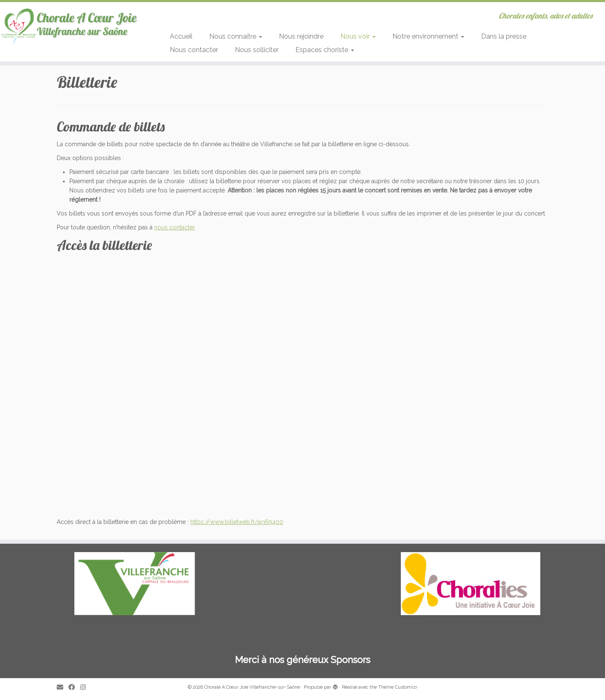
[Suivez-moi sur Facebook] (74, 688)
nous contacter (174, 227)
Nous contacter (194, 50)
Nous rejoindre (301, 36)
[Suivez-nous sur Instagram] (86, 688)
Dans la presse (504, 36)
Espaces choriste (325, 50)
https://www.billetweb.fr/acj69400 (237, 522)
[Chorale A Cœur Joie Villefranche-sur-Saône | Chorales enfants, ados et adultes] (70, 26)
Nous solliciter (257, 50)
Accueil (181, 36)
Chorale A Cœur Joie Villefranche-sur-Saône (252, 687)
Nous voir (358, 36)
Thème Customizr (398, 687)
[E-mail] (63, 688)
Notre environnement (428, 36)
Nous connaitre (236, 36)
